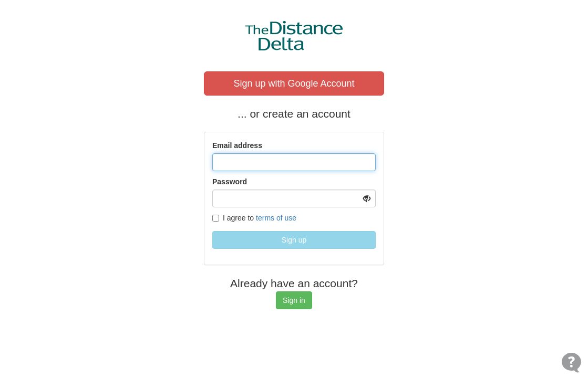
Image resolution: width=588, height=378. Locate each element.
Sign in (294, 300)
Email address (237, 145)
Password (230, 182)
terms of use (276, 218)
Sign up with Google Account (294, 83)
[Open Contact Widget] (571, 363)
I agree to (254, 218)
